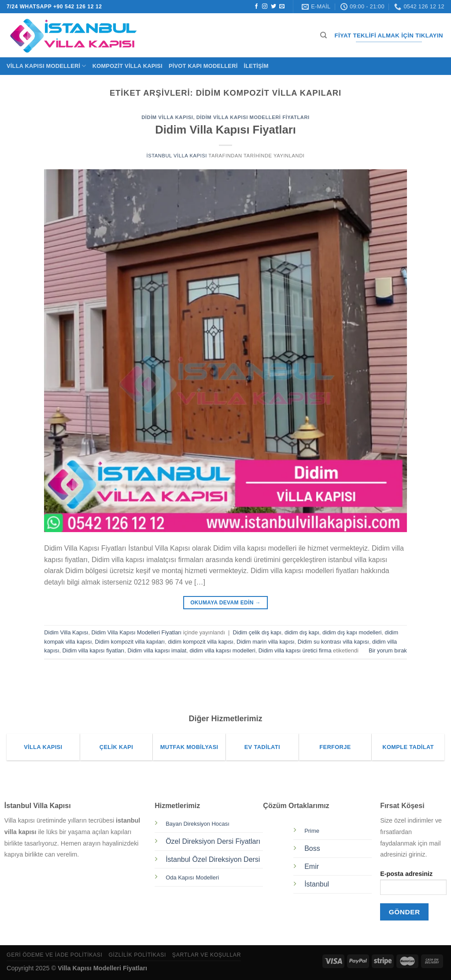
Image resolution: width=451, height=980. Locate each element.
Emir (312, 866)
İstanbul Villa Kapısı (176, 156)
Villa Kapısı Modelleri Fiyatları (102, 968)
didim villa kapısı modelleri (222, 650)
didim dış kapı (302, 632)
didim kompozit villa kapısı (201, 642)
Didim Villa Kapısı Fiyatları (225, 130)
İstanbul (317, 884)
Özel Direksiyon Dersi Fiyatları (213, 841)
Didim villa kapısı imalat (157, 650)
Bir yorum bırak (388, 650)
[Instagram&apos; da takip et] (265, 7)
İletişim (256, 66)
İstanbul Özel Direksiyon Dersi (213, 859)
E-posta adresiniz (413, 885)
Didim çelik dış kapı (257, 632)
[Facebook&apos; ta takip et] (256, 7)
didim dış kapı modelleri (352, 632)
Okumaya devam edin (225, 603)
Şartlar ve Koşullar (207, 955)
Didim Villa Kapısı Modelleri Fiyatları (253, 117)
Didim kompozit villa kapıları (130, 642)
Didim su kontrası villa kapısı (333, 642)
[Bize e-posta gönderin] (282, 7)
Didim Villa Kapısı (167, 117)
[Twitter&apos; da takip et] (274, 7)
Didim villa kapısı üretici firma (295, 650)
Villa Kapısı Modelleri (46, 66)
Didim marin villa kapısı (266, 642)
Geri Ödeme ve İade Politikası (55, 955)
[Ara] (323, 35)
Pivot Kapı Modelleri (203, 66)
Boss (312, 848)
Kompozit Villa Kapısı (128, 66)
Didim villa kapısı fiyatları (94, 650)
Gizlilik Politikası (137, 955)
